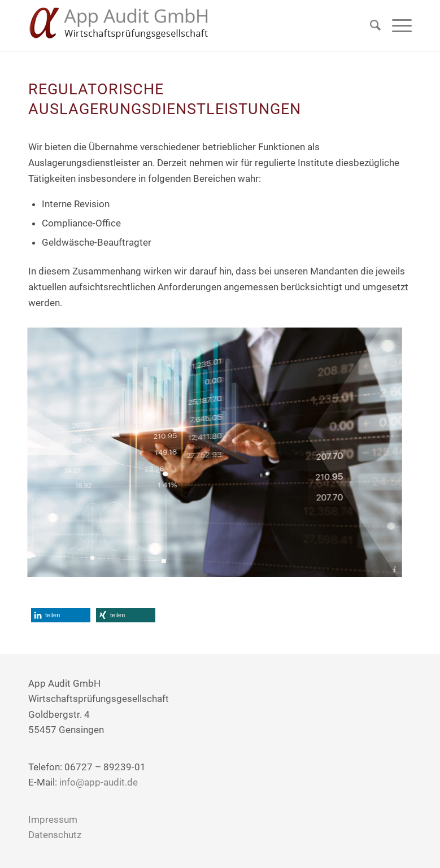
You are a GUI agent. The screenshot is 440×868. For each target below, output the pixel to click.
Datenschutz (55, 835)
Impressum (53, 819)
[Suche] (370, 25)
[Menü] (396, 25)
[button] (61, 615)
